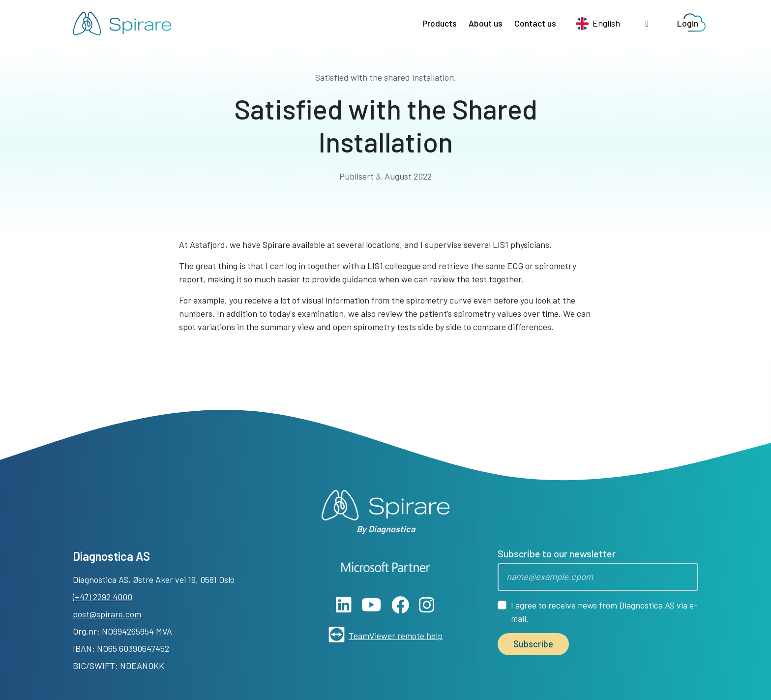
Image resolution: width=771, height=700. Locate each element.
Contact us (535, 23)
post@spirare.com (107, 614)
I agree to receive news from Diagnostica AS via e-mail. (604, 612)
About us (486, 23)
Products (440, 23)
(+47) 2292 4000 (103, 597)
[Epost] (598, 577)
